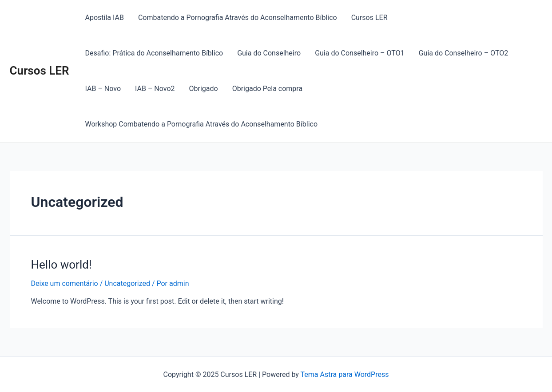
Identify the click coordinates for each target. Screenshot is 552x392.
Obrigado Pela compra (267, 89)
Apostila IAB (105, 18)
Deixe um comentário (65, 283)
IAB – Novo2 (155, 89)
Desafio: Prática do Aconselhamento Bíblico (154, 53)
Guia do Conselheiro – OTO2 (464, 53)
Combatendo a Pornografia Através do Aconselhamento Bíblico (238, 18)
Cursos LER (40, 71)
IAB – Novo (103, 89)
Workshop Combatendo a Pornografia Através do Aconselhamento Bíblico (202, 124)
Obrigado (204, 89)
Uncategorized (127, 283)
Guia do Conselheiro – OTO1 (360, 53)
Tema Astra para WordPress (345, 374)
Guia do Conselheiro (269, 53)
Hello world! (62, 265)
